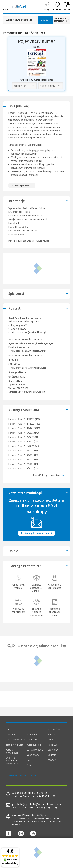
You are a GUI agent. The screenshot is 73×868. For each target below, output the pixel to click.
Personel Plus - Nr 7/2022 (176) (23, 442)
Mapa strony (33, 755)
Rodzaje (52, 755)
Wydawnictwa (54, 730)
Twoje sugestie (34, 745)
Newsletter (11, 735)
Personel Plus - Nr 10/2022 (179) (24, 428)
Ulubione (57, 6)
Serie (50, 740)
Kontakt (9, 730)
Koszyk (67, 6)
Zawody (52, 760)
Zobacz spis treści (21, 186)
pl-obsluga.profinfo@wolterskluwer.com (36, 804)
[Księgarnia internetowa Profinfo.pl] (19, 6)
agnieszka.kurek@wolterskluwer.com (27, 392)
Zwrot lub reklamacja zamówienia (12, 761)
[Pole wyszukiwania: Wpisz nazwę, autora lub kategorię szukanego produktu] (19, 20)
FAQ (29, 760)
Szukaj (45, 20)
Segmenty (53, 750)
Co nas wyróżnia (35, 750)
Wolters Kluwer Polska (31, 216)
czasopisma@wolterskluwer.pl (31, 332)
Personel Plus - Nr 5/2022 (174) (23, 451)
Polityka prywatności (12, 751)
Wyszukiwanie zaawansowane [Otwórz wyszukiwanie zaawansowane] (62, 20)
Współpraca (33, 735)
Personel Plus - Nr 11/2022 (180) (24, 424)
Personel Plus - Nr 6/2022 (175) (24, 446)
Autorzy (52, 735)
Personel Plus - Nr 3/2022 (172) (23, 460)
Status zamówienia (15, 740)
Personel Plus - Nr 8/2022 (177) (23, 437)
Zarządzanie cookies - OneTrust (23, 775)
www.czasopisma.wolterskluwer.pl (25, 339)
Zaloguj (47, 6)
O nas (30, 730)
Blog (29, 765)
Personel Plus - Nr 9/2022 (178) (24, 433)
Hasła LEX (52, 745)
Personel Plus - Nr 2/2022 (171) (23, 464)
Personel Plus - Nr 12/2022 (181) (24, 419)
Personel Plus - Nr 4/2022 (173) (23, 455)
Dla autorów (33, 740)
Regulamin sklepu (15, 745)
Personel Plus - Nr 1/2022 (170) (23, 469)
